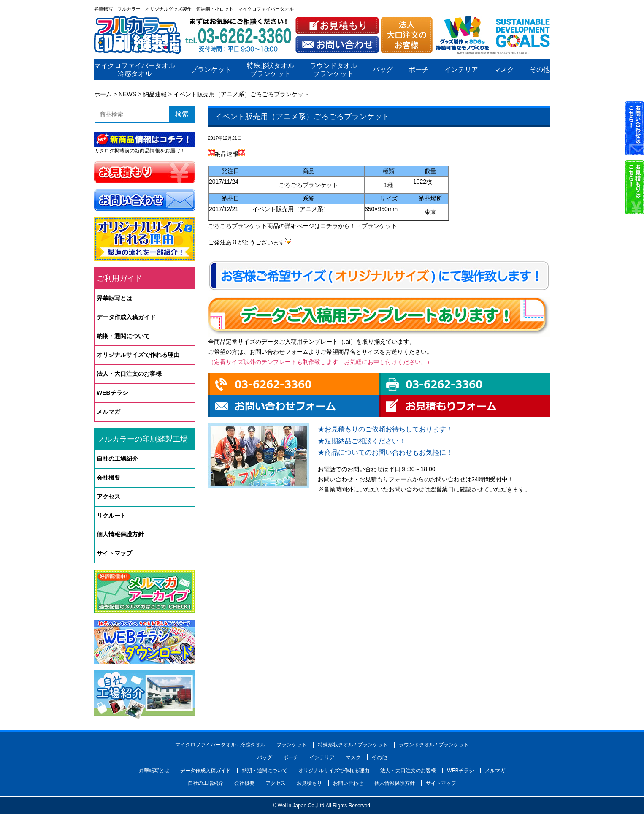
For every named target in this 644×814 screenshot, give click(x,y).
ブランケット (211, 70)
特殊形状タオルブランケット (271, 70)
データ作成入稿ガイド (126, 317)
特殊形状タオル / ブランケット (353, 745)
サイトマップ (114, 553)
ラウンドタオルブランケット (333, 70)
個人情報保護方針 (120, 534)
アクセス (108, 497)
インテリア (461, 70)
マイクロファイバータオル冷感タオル (135, 70)
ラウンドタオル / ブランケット (434, 745)
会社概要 (108, 478)
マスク (504, 70)
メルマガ (108, 412)
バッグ (383, 70)
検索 (182, 114)
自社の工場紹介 (117, 459)
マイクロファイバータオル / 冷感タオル (220, 745)
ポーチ (419, 70)
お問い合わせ (348, 783)
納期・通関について (123, 336)
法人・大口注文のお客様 (129, 374)
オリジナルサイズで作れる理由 (138, 355)
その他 (540, 70)
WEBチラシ (112, 393)
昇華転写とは (114, 298)
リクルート (111, 516)
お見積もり (309, 783)
